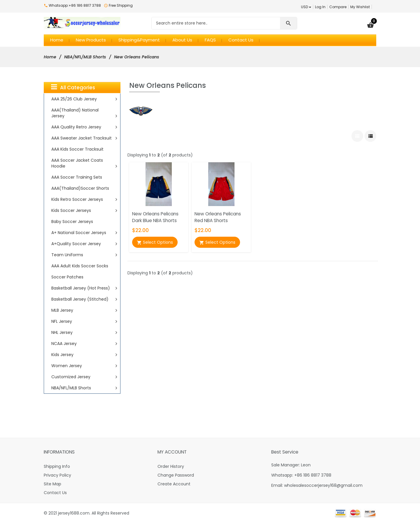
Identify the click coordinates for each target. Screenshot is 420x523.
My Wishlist (360, 7)
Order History (171, 466)
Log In (320, 7)
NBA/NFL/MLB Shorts (85, 57)
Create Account (174, 484)
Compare (338, 7)
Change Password (176, 475)
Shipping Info (57, 466)
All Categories (73, 87)
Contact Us (55, 493)
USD (306, 7)
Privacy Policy (57, 475)
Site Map (52, 484)
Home (50, 57)
